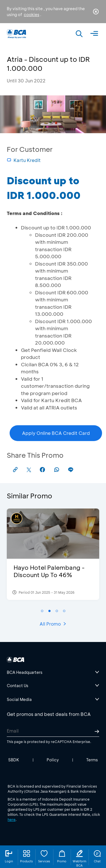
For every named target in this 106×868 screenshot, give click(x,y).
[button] (42, 611)
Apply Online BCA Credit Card (56, 433)
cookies (32, 15)
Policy (53, 760)
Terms (92, 760)
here (12, 819)
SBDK (14, 760)
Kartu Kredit (24, 160)
